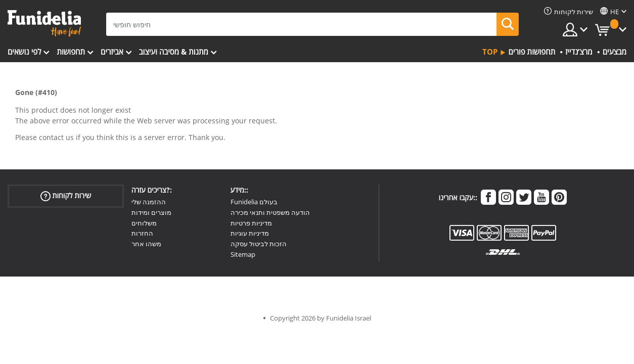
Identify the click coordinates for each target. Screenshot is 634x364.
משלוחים (144, 223)
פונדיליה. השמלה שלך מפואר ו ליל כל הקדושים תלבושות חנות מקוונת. (44, 24)
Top (490, 52)
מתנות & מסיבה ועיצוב (174, 52)
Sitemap (243, 254)
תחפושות (71, 52)
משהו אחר (146, 244)
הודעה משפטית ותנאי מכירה (270, 212)
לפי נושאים (24, 52)
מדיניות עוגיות (250, 233)
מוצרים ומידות (151, 212)
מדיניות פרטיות (251, 223)
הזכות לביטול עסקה (259, 244)
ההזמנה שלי (149, 202)
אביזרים (112, 52)
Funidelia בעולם (254, 202)
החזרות (142, 233)
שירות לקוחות (66, 196)
